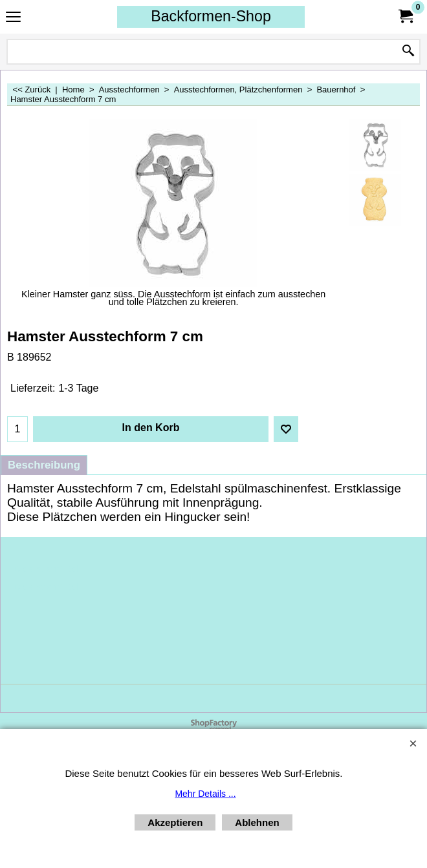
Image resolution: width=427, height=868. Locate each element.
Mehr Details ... (205, 794)
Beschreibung (44, 465)
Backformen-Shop (211, 16)
